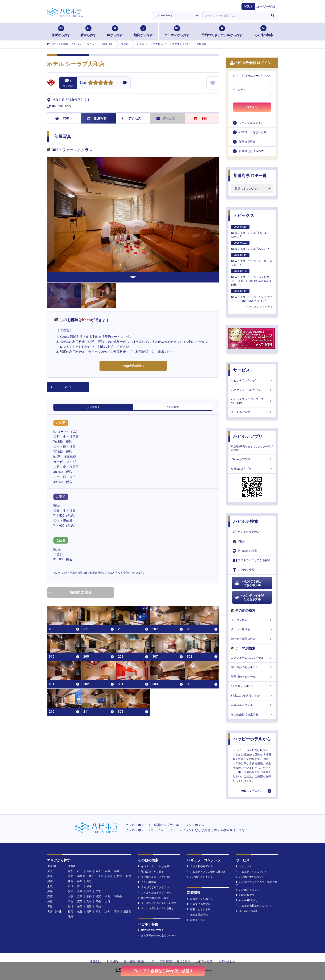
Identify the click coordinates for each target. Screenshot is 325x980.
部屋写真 (97, 118)
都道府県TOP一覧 (250, 176)
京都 (89, 896)
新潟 (70, 881)
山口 (107, 901)
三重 (98, 891)
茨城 (119, 876)
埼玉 (92, 876)
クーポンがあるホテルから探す (157, 903)
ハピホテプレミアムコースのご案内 (252, 401)
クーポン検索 (252, 620)
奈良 (107, 896)
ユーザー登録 (266, 7)
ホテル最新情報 (197, 915)
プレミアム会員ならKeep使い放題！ (162, 971)
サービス (241, 370)
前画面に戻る (70, 592)
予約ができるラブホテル (153, 887)
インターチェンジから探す (155, 866)
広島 (80, 901)
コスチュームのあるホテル (252, 658)
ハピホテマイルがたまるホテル (249, 598)
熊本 (98, 912)
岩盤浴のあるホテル (252, 677)
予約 (201, 118)
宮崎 (117, 912)
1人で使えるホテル (252, 686)
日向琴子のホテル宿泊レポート (157, 936)
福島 (117, 871)
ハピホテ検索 (246, 522)
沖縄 (70, 917)
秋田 (80, 871)
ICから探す (115, 31)
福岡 (70, 912)
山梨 (80, 881)
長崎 (89, 912)
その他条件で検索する (252, 714)
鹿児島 (127, 912)
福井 (89, 886)
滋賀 (98, 896)
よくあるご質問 (252, 412)
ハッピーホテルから (252, 739)
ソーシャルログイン (251, 123)
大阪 (70, 896)
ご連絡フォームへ (249, 791)
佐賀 (80, 912)
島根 (98, 901)
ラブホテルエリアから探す (252, 560)
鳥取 (89, 901)
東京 (70, 876)
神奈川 (81, 876)
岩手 (98, 871)
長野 (89, 881)
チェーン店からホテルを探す (156, 908)
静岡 (89, 891)
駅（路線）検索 (245, 551)
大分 (107, 912)
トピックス (244, 215)
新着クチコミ (196, 920)
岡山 (70, 901)
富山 (80, 886)
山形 (89, 871)
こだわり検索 (243, 570)
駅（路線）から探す (151, 872)
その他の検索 (264, 31)
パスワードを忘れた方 (253, 132)
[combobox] (235, 16)
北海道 (72, 866)
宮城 (107, 871)
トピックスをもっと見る (258, 307)
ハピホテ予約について (250, 877)
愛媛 (89, 906)
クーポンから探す (177, 31)
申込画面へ (133, 366)
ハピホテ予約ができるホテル (249, 583)
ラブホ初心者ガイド (200, 866)
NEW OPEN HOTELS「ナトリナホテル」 (252, 260)
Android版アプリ (252, 469)
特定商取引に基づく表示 (175, 961)
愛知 (70, 891)
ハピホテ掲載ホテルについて (254, 906)
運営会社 (95, 961)
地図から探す (143, 31)
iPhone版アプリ (252, 459)
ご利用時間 (173, 407)
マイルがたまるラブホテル (155, 893)
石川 (70, 886)
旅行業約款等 (204, 961)
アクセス (131, 118)
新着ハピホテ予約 (199, 909)
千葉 (101, 876)
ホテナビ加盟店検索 (252, 639)
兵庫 (80, 896)
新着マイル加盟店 (199, 904)
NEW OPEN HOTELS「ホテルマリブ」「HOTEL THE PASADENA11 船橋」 (252, 278)
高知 (98, 906)
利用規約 (112, 961)
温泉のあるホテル (252, 705)
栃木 (110, 876)
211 (61, 387)
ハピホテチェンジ (248, 890)
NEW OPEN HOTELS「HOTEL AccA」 (249, 231)
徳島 (80, 906)
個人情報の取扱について (139, 961)
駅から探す (88, 31)
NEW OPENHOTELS (151, 930)
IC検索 (239, 542)
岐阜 (80, 891)
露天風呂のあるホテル (252, 667)
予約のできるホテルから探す (222, 31)
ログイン (252, 107)
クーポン (166, 118)
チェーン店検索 (252, 629)
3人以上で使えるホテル (252, 696)
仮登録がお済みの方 (251, 151)
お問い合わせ (227, 961)
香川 (70, 906)
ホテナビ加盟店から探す (153, 898)
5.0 (83, 83)
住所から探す (61, 31)
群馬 (129, 876)
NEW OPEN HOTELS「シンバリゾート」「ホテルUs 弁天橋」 (252, 296)
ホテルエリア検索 (246, 532)
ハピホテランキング (252, 380)
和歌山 (118, 896)
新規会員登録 (247, 142)
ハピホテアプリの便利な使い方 (206, 872)
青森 (70, 871)
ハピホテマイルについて (252, 390)
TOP (62, 118)
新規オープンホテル (200, 899)
